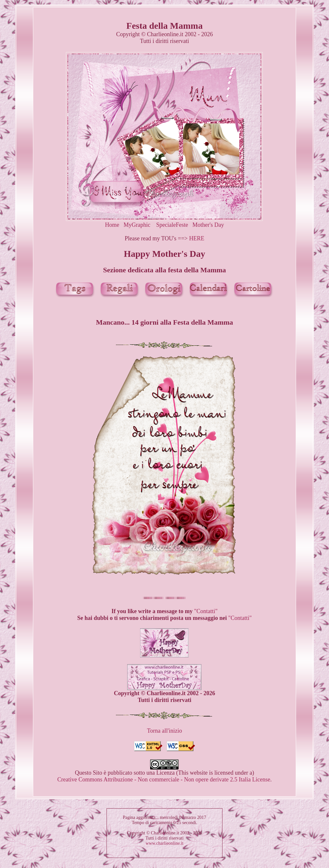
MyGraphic (137, 225)
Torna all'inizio (164, 731)
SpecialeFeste (172, 225)
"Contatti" (206, 611)
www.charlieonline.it (164, 843)
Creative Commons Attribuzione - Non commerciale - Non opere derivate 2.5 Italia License (164, 779)
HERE (197, 238)
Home (112, 225)
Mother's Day (208, 225)
